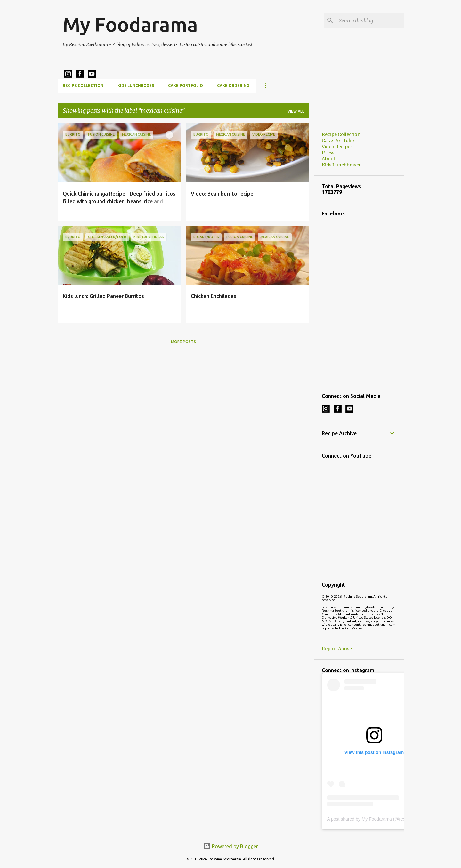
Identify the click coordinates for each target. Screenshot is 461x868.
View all (296, 111)
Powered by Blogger (230, 846)
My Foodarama (130, 24)
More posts (183, 342)
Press (328, 153)
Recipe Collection (83, 86)
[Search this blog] (370, 20)
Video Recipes (337, 147)
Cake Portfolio (186, 86)
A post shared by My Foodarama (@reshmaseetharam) (382, 819)
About (328, 159)
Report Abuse (337, 649)
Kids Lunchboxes (136, 86)
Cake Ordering (233, 86)
